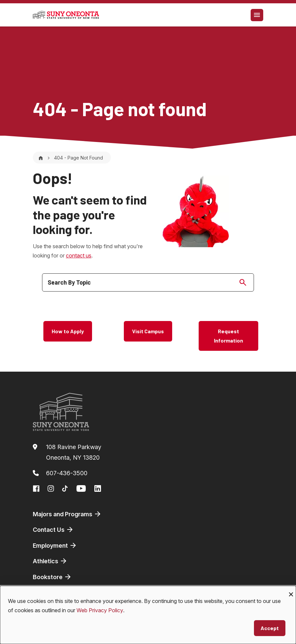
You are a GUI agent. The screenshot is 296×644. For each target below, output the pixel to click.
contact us (79, 255)
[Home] (41, 158)
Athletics (50, 561)
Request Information (228, 336)
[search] (148, 282)
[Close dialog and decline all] (291, 590)
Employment (55, 545)
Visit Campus (148, 331)
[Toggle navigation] (257, 15)
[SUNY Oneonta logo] (66, 15)
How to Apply (68, 331)
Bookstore (52, 577)
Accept (270, 628)
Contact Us (53, 529)
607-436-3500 (67, 473)
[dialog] (148, 615)
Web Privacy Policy (100, 610)
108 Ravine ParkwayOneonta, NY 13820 (74, 452)
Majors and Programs (67, 514)
